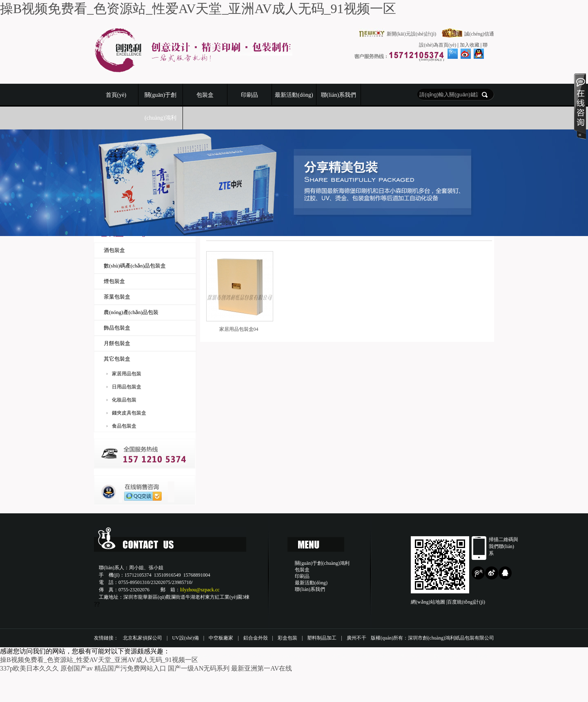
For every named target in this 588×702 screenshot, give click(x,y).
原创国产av (77, 668)
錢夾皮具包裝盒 (129, 413)
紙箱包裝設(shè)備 (301, 656)
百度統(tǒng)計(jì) (466, 602)
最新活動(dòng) (294, 95)
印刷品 (249, 95)
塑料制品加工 (322, 638)
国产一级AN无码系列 (199, 668)
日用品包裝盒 (127, 387)
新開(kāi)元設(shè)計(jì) (276, 675)
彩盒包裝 (287, 638)
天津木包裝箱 (370, 656)
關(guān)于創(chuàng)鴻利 (161, 106)
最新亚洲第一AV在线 (262, 668)
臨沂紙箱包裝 (449, 656)
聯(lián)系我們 (339, 95)
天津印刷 (233, 656)
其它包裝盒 (117, 359)
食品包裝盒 (124, 426)
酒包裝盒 (114, 250)
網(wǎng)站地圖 (428, 602)
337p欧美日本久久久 (29, 668)
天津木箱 (262, 656)
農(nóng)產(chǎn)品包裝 (131, 312)
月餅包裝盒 (117, 343)
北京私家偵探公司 (143, 638)
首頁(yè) (116, 95)
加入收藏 (470, 45)
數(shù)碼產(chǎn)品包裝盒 (135, 266)
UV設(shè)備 (185, 638)
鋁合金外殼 (256, 638)
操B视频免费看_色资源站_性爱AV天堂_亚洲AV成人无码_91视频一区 (198, 9)
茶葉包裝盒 (117, 297)
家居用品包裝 (127, 374)
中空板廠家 (221, 638)
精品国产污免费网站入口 (130, 668)
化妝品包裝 (124, 400)
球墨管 (339, 656)
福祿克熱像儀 (227, 675)
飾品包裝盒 (117, 328)
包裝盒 (205, 95)
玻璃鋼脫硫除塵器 (183, 675)
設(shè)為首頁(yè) (438, 45)
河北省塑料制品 (136, 675)
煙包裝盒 (114, 281)
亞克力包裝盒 (410, 656)
